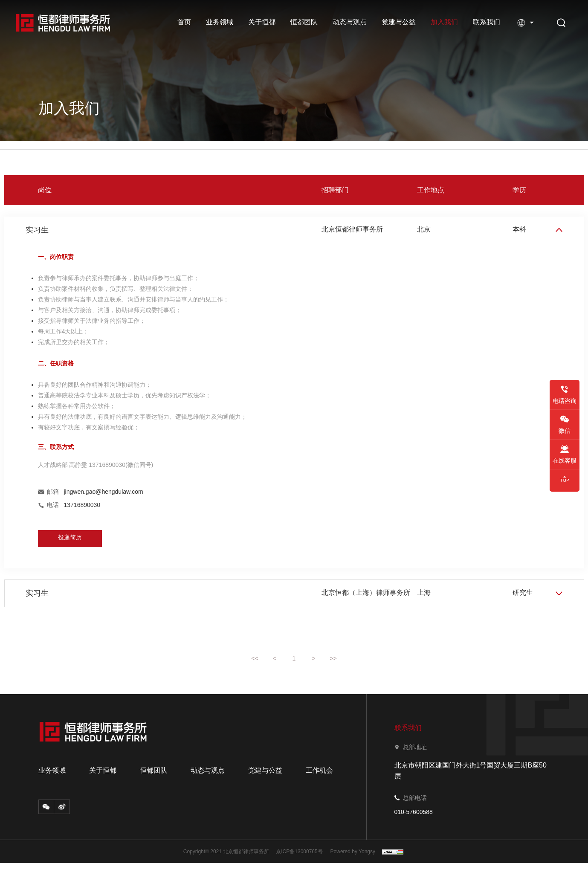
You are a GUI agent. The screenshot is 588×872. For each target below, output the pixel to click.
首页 (184, 22)
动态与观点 (350, 22)
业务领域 (220, 22)
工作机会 (319, 779)
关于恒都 (262, 22)
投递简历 (70, 542)
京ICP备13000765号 (299, 860)
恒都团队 (304, 22)
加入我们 (444, 22)
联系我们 (487, 22)
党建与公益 (399, 22)
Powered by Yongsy (354, 860)
